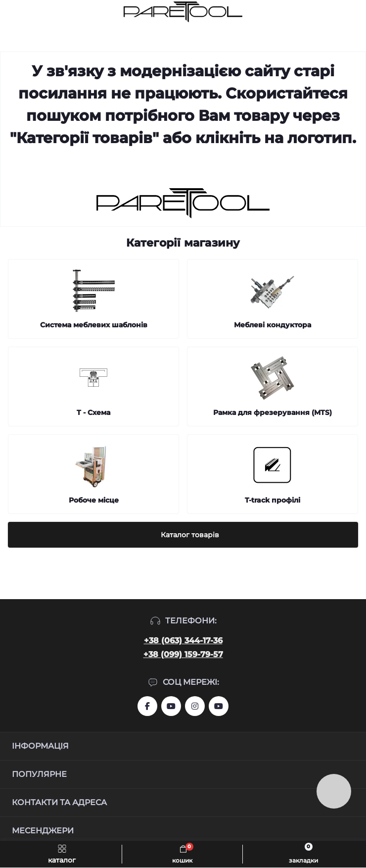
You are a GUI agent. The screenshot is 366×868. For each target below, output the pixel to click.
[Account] (355, 12)
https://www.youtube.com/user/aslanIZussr (171, 706)
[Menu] (13, 12)
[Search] (31, 12)
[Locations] (337, 12)
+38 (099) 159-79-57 (183, 654)
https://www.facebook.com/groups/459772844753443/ (147, 706)
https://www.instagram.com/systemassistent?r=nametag (195, 706)
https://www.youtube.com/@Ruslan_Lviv (219, 706)
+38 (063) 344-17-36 (183, 640)
